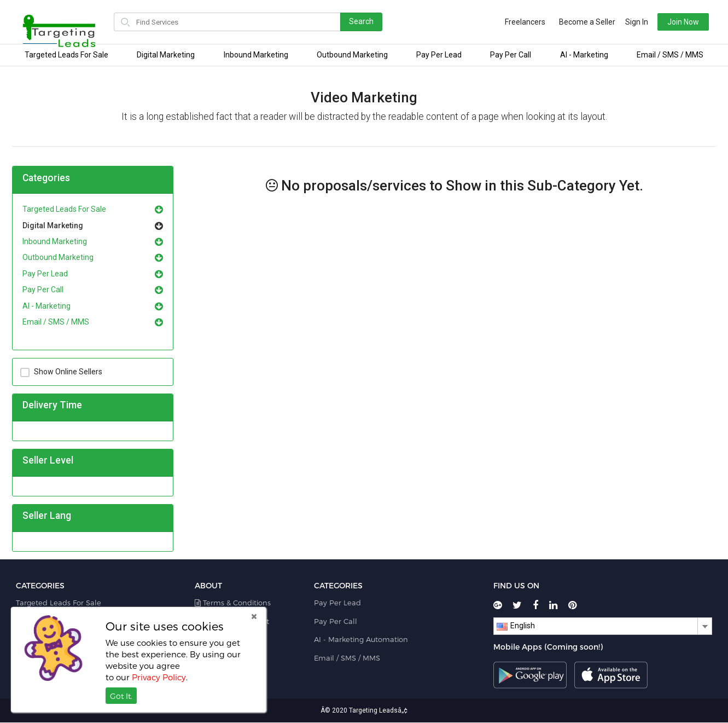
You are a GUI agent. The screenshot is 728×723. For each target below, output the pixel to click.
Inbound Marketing (256, 55)
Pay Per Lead (439, 55)
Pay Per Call (511, 55)
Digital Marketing (166, 55)
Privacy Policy (159, 677)
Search (361, 21)
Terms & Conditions (233, 603)
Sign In (626, 22)
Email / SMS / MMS (670, 55)
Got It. (121, 696)
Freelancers (514, 22)
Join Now (672, 22)
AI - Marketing (584, 55)
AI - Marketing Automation (361, 639)
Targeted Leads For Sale (66, 55)
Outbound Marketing (352, 55)
